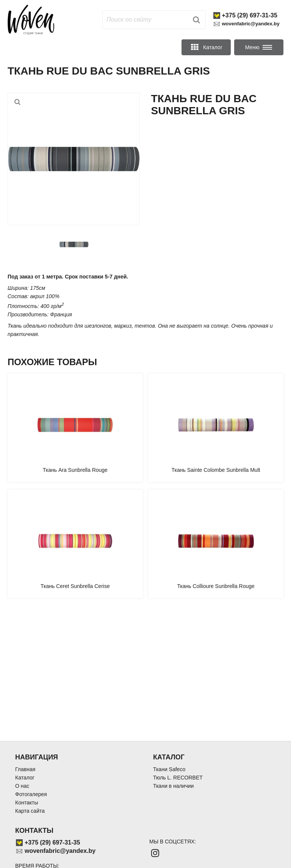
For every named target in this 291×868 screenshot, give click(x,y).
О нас (22, 786)
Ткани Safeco (169, 769)
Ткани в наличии (173, 786)
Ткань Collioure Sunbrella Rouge (216, 586)
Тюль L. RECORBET (178, 778)
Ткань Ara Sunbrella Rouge (75, 470)
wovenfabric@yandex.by (251, 24)
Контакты (27, 803)
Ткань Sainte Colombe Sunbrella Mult (216, 470)
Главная (25, 769)
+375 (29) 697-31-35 (250, 15)
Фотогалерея (31, 794)
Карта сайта (30, 811)
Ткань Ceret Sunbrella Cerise (75, 586)
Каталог (25, 778)
